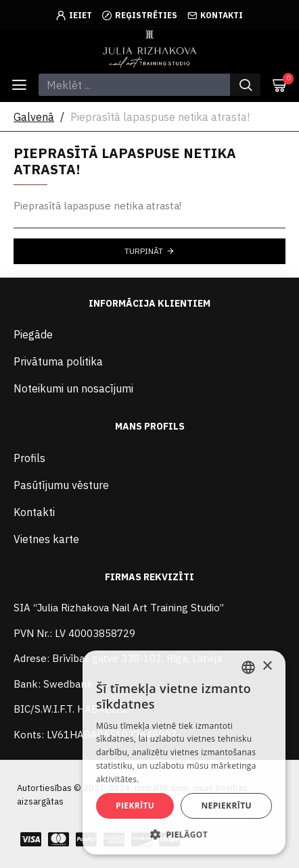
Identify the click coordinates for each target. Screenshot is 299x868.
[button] (184, 834)
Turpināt (144, 251)
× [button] (267, 666)
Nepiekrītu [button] (226, 806)
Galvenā (34, 117)
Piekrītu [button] (135, 806)
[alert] (184, 752)
